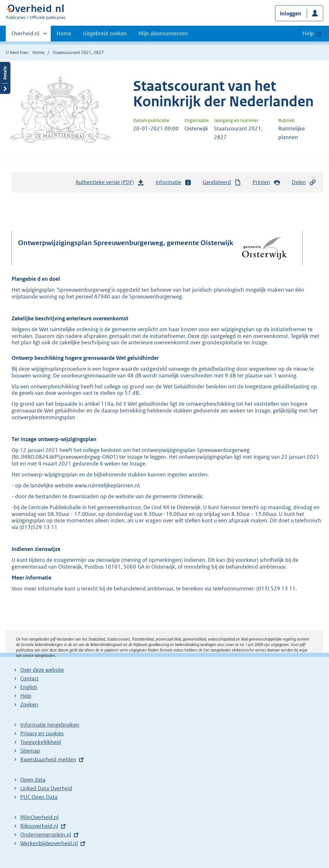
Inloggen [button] (291, 13)
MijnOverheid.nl (39, 817)
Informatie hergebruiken (50, 725)
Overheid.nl (25, 35)
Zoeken (29, 704)
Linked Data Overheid (46, 788)
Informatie (173, 182)
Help (26, 696)
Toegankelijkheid (41, 742)
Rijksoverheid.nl (39, 826)
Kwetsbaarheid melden (48, 759)
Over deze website (42, 670)
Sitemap (30, 751)
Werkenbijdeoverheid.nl (49, 843)
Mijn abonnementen (163, 33)
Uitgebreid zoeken (105, 33)
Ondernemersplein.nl (46, 835)
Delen (304, 182)
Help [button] (308, 33)
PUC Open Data (39, 797)
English (29, 687)
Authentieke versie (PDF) (110, 184)
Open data (33, 780)
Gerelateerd (222, 182)
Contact (29, 678)
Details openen (5, 78)
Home (64, 33)
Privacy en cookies (42, 733)
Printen (267, 182)
